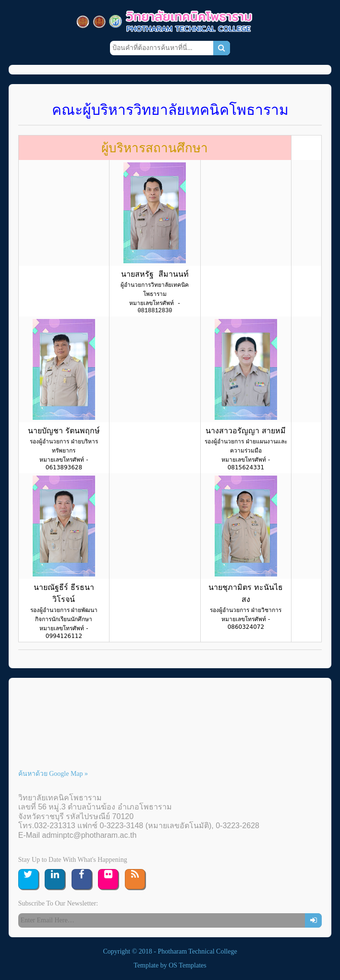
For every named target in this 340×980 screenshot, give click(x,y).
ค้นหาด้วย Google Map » (53, 774)
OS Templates (187, 965)
